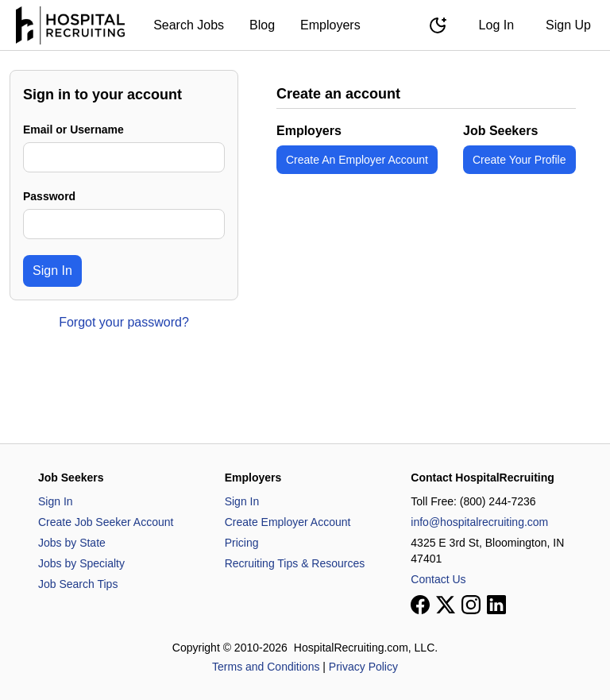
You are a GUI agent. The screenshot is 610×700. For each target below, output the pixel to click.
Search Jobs (189, 25)
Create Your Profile (519, 160)
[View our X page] (446, 605)
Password (49, 196)
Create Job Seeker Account (106, 522)
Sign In (52, 271)
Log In (496, 25)
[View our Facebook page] (420, 605)
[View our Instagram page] (471, 605)
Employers (330, 25)
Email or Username (73, 130)
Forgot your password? (124, 322)
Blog (262, 25)
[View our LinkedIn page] (496, 605)
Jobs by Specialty (81, 563)
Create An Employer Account (357, 160)
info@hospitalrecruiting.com (479, 522)
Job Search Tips (78, 584)
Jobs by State (72, 543)
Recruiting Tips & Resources (295, 563)
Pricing (242, 543)
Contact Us (438, 579)
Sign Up (568, 25)
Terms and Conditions (266, 667)
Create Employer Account (288, 522)
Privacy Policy (363, 667)
